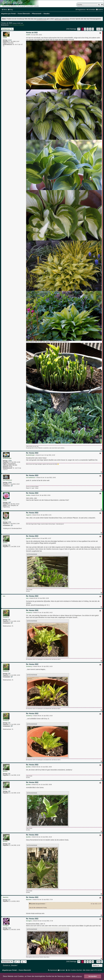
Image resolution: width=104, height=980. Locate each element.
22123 (10, 40)
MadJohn (6, 897)
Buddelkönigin (7, 458)
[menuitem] (10, 10)
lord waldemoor (7, 480)
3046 (9, 928)
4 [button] (90, 29)
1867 (9, 503)
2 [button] (85, 29)
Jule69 (5, 38)
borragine (6, 926)
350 (9, 620)
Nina (11, 25)
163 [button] (98, 29)
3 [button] (88, 29)
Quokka (5, 543)
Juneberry (6, 617)
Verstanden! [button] (93, 976)
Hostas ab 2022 (7, 23)
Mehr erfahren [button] (77, 976)
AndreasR (21, 25)
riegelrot (5, 520)
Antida (5, 500)
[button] (79, 29)
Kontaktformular (41, 19)
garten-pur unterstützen (62, 19)
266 (9, 545)
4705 (9, 522)
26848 (10, 483)
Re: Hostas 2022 (32, 453)
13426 (10, 461)
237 (9, 900)
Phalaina (15, 25)
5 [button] (93, 29)
